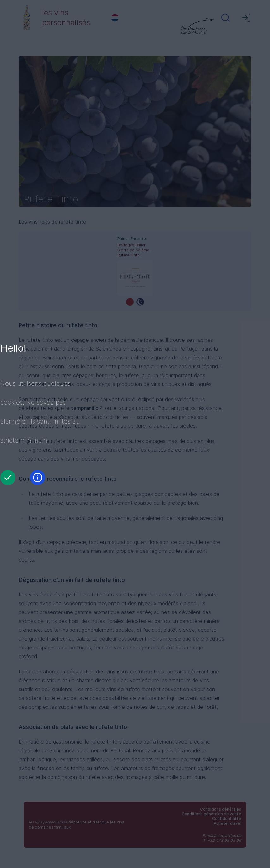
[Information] (38, 478)
